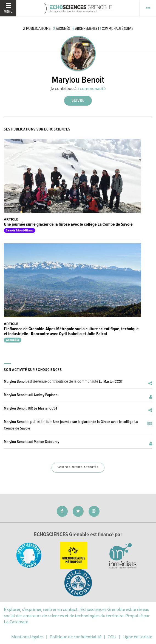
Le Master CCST (111, 382)
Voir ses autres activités (78, 468)
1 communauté (91, 88)
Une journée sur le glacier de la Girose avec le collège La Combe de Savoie (68, 224)
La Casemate (16, 622)
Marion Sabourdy (46, 442)
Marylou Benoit (15, 382)
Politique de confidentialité (76, 637)
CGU (112, 637)
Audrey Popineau (47, 395)
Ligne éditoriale (137, 637)
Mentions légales (27, 637)
